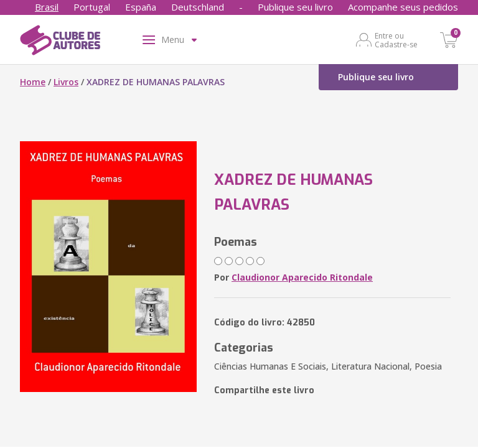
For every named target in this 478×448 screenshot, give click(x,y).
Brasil (47, 7)
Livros (66, 82)
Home (33, 82)
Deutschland (198, 7)
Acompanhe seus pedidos (403, 7)
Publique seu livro (295, 7)
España (141, 7)
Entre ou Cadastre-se (396, 40)
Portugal (92, 7)
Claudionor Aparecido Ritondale (302, 277)
